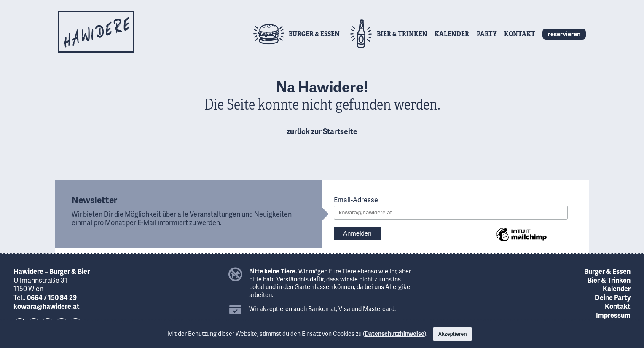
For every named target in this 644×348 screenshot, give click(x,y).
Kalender (452, 33)
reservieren (564, 34)
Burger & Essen (607, 271)
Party (487, 33)
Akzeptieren (452, 334)
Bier (402, 33)
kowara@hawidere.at (47, 306)
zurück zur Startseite (322, 131)
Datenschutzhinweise (394, 333)
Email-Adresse (356, 200)
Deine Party (613, 297)
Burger (314, 33)
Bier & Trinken (609, 280)
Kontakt (520, 33)
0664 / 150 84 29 (52, 297)
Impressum (613, 315)
